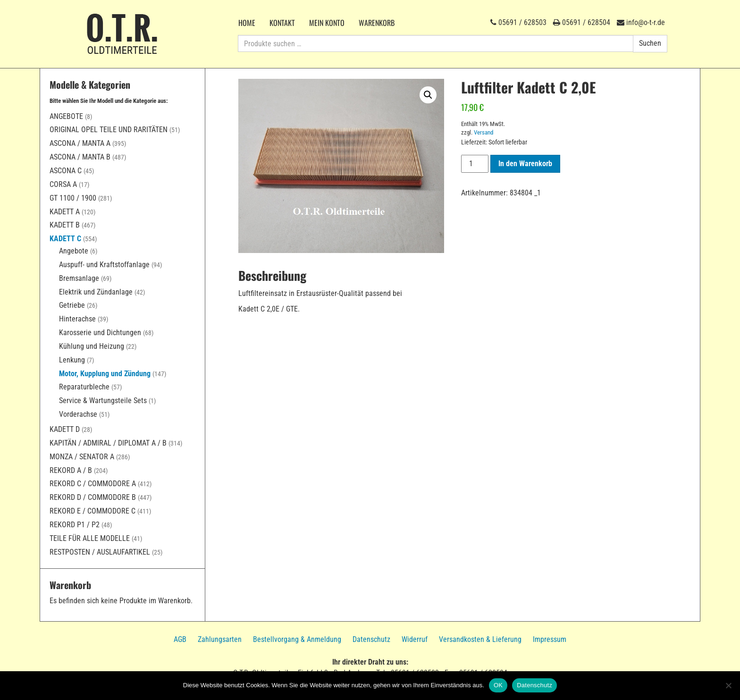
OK (498, 685)
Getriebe (72, 305)
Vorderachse (78, 414)
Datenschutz (371, 639)
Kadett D (65, 429)
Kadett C (65, 239)
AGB (180, 639)
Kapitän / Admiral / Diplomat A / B (108, 443)
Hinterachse (77, 319)
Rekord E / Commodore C (92, 511)
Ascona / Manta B (80, 157)
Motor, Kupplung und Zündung (105, 374)
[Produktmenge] (475, 164)
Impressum (550, 639)
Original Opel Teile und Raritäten (109, 130)
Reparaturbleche (84, 387)
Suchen (650, 43)
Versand (484, 132)
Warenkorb (377, 23)
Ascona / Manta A (80, 143)
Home (247, 23)
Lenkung (72, 360)
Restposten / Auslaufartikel (100, 552)
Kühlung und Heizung (92, 346)
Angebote (66, 116)
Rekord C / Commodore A (93, 484)
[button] (428, 95)
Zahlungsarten (220, 639)
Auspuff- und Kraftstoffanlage (104, 265)
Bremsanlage (79, 278)
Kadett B (65, 225)
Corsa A (63, 184)
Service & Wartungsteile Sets (103, 401)
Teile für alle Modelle (90, 538)
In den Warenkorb (525, 164)
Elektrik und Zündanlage (96, 292)
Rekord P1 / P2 (75, 525)
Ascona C (66, 171)
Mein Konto (327, 23)
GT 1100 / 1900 (73, 198)
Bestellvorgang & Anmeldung (297, 639)
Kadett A (65, 212)
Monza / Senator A (82, 457)
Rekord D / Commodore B (93, 497)
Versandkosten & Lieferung (480, 639)
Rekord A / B (71, 470)
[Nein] (728, 685)
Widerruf (415, 639)
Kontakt (282, 23)
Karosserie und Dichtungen (100, 333)
